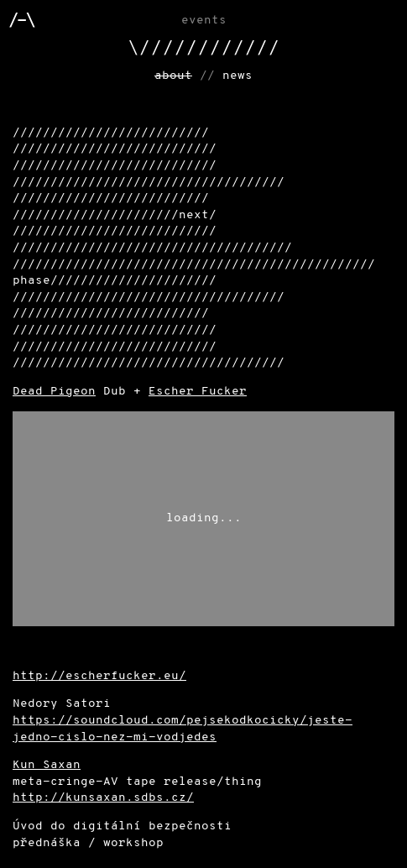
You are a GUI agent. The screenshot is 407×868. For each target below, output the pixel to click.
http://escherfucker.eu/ (99, 676)
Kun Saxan (47, 765)
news (237, 76)
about (173, 76)
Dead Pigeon (54, 392)
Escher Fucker (198, 392)
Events (204, 21)
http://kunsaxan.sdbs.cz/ (103, 798)
